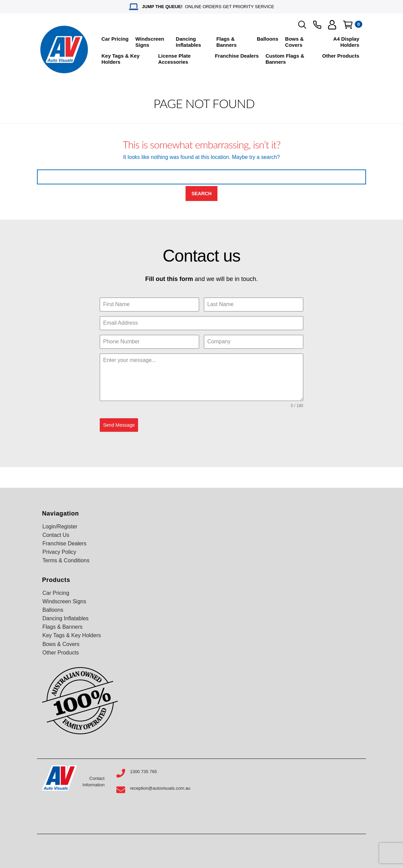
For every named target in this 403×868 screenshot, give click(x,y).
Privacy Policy (59, 552)
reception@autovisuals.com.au (160, 788)
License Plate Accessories (174, 59)
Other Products (341, 56)
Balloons (267, 39)
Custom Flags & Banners (285, 59)
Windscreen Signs (150, 42)
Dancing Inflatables (188, 42)
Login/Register (60, 527)
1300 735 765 (143, 772)
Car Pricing (115, 39)
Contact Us (56, 535)
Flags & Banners (227, 42)
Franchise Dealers (237, 56)
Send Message (119, 425)
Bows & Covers (294, 42)
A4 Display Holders (346, 42)
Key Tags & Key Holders (120, 59)
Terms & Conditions (66, 560)
